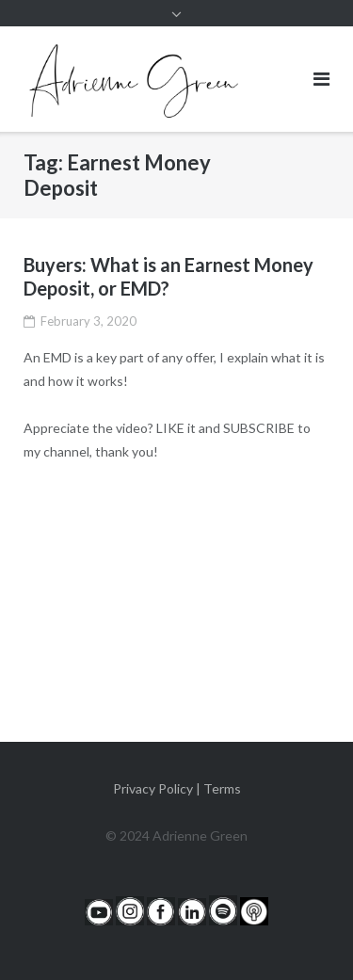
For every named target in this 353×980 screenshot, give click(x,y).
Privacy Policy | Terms (177, 788)
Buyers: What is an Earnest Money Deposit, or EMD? (168, 276)
